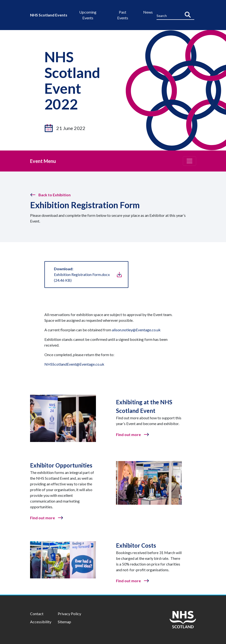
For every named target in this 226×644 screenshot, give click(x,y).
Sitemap (64, 622)
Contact (37, 614)
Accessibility (41, 622)
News (148, 12)
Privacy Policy (69, 614)
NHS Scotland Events (49, 15)
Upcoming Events (88, 15)
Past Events (123, 15)
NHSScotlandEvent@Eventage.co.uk (74, 364)
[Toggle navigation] (189, 161)
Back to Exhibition (55, 195)
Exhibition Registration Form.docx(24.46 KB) (82, 274)
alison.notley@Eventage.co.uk (136, 330)
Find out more (128, 434)
